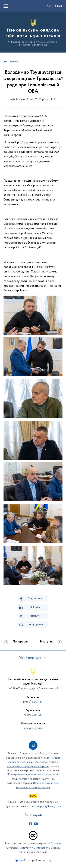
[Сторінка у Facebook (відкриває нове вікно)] (30, 824)
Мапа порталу (30, 658)
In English (36, 815)
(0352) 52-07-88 (33, 702)
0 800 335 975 (33, 715)
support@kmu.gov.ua (48, 806)
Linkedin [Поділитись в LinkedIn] (35, 607)
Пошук (57, 6)
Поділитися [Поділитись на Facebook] (35, 599)
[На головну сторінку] (33, 32)
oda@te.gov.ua (33, 728)
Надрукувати (35, 624)
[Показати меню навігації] (6, 6)
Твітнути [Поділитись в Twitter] (35, 616)
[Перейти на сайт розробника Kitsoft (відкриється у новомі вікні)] (21, 861)
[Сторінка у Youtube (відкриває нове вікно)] (36, 824)
